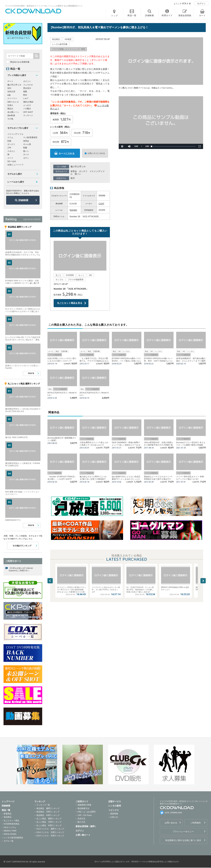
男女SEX (27, 88)
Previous (50, 581)
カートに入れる (67, 153)
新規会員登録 (185, 15)
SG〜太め (12, 161)
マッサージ (28, 115)
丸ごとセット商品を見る (70, 303)
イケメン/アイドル (15, 134)
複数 (25, 91)
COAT (101, 204)
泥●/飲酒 (11, 115)
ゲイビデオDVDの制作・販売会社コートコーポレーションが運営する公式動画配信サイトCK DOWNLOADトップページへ (33, 11)
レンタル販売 (115, 806)
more (31, 373)
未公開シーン (13, 112)
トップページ (8, 802)
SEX (9, 88)
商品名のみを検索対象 (20, 62)
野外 (25, 95)
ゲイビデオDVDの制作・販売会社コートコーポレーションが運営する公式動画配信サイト (44, 6)
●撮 (9, 95)
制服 (25, 148)
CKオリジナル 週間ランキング (50, 829)
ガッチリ (83, 171)
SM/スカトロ (13, 102)
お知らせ (114, 817)
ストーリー (12, 98)
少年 (9, 148)
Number (73, 210)
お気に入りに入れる (96, 153)
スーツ (10, 158)
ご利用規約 (196, 823)
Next (203, 581)
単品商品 (8, 817)
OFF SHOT (28, 112)
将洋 (73, 178)
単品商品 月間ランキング (48, 812)
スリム (10, 137)
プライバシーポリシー (183, 832)
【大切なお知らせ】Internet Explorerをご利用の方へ (21, 569)
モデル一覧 (9, 841)
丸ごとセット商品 (11, 821)
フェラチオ (28, 85)
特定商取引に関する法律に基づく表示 (183, 840)
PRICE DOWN (10, 834)
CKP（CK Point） (85, 815)
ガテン (26, 158)
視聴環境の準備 (84, 805)
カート (202, 15)
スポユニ (11, 151)
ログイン (201, 4)
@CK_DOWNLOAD (173, 813)
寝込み (10, 109)
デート (10, 81)
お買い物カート (83, 835)
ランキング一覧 (43, 805)
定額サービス (115, 802)
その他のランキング (22, 546)
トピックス (114, 810)
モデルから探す (15, 174)
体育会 (74, 171)
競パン (78, 174)
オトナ (26, 154)
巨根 (9, 141)
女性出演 (11, 91)
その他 (10, 119)
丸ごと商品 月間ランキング (49, 822)
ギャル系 (27, 144)
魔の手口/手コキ (78, 167)
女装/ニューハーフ (15, 165)
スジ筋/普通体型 (30, 137)
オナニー (27, 81)
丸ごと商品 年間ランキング (49, 825)
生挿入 (10, 105)
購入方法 (81, 822)
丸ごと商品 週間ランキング (49, 819)
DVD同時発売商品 (12, 824)
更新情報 (114, 814)
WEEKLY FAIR (10, 831)
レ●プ (26, 98)
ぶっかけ (27, 105)
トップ (114, 16)
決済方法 (81, 819)
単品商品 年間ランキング (48, 815)
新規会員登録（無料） (86, 826)
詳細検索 (23, 200)
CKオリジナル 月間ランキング (50, 832)
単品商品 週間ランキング (48, 808)
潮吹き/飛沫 (28, 102)
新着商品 (8, 814)
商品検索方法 (83, 808)
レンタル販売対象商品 (13, 838)
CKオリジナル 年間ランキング (50, 836)
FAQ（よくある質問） (87, 812)
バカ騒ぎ (27, 109)
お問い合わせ (171, 823)
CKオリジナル (10, 827)
